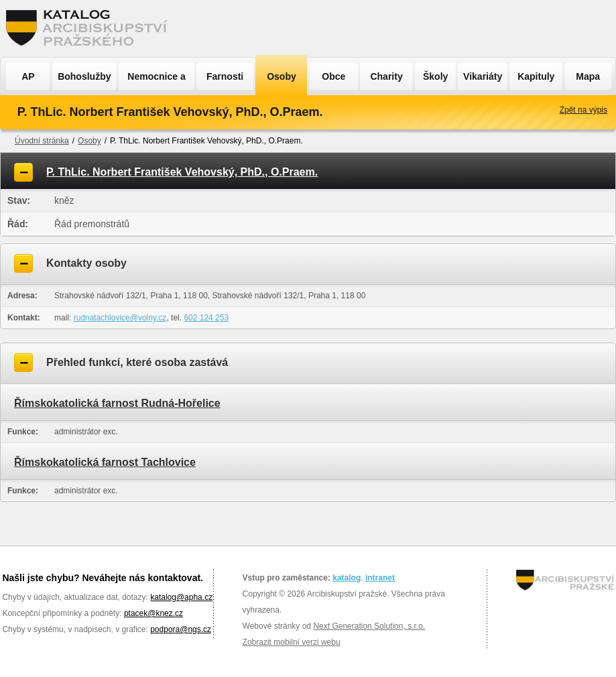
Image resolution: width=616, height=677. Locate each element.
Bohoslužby (84, 76)
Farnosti (225, 76)
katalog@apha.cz (181, 597)
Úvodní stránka (42, 141)
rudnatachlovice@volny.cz (120, 318)
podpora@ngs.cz (181, 629)
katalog (347, 578)
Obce (333, 76)
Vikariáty (483, 76)
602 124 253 (206, 318)
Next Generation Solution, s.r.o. (369, 626)
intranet (380, 578)
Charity (386, 76)
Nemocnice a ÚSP (156, 80)
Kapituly (536, 76)
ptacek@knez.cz (153, 613)
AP (28, 76)
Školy (435, 76)
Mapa (588, 76)
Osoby (282, 76)
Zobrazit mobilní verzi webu (292, 642)
